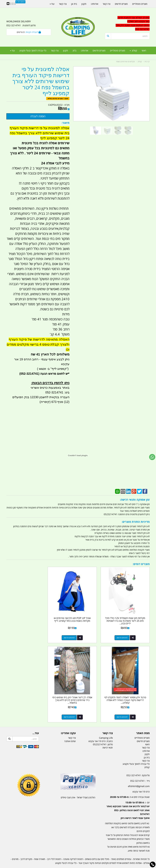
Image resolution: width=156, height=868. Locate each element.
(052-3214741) (29, 374)
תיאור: (66, 123)
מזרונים (15, 851)
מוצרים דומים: (141, 564)
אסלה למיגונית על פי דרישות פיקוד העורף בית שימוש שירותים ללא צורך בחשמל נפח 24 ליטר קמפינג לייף (41, 81)
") (68, 369)
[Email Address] (8, 4)
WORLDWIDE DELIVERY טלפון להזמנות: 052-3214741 (21, 23)
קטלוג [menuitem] (133, 50)
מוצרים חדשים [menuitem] (99, 50)
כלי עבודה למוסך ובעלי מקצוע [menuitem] (33, 50)
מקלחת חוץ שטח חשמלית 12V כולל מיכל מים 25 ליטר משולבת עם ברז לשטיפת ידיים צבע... (127, 616)
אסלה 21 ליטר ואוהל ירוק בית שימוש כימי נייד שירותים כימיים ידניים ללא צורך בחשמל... (127, 692)
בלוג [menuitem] (74, 50)
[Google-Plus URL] (13, 4)
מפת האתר (143, 725)
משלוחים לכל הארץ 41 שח (50, 354)
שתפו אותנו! (70, 733)
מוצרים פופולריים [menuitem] (118, 50)
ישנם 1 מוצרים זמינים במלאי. (58, 98)
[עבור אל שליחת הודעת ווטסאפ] (152, 457)
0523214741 (100, 736)
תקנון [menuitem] (66, 50)
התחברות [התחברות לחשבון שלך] (20, 2)
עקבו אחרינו (68, 725)
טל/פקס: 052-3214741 (138, 767)
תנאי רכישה (108, 739)
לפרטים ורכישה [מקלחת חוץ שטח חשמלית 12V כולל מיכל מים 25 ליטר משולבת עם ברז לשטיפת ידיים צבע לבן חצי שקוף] (124, 633)
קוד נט (74, 866)
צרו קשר (108, 725)
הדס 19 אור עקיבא (141, 783)
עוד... (36, 725)
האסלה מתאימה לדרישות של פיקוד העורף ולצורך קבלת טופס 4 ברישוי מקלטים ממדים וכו (38, 344)
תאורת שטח (40, 851)
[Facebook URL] (15, 4)
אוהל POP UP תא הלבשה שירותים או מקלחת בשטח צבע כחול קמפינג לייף (78, 615)
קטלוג (140, 62)
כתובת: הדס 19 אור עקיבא (101, 733)
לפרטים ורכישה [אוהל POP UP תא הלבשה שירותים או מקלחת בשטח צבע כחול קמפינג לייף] (75, 633)
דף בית (147, 62)
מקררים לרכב (26, 851)
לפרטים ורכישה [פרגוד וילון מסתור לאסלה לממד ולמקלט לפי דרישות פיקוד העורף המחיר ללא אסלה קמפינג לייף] (26, 633)
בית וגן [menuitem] (74, 4)
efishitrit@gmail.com (139, 778)
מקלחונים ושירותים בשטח (126, 62)
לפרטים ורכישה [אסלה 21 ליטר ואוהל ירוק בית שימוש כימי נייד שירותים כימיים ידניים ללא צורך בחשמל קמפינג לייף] (124, 709)
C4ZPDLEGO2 (55, 105)
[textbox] (127, 23)
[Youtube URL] (11, 4)
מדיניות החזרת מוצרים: (136, 522)
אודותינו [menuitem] (84, 50)
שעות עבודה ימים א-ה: (130, 789)
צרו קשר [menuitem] (55, 50)
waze (42, 369)
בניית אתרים (67, 866)
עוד (12, 50)
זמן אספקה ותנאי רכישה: (135, 500)
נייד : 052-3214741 (140, 772)
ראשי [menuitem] (144, 50)
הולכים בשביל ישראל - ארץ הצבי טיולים (78, 789)
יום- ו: (128, 802)
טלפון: (110, 736)
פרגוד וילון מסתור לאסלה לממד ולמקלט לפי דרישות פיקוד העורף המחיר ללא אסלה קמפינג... (29, 616)
